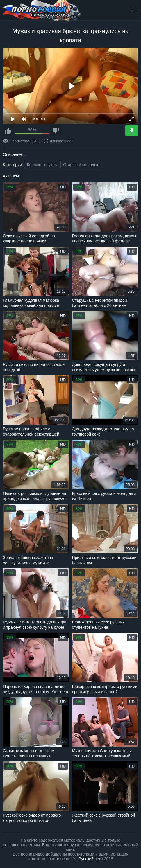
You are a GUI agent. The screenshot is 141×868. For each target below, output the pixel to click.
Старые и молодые (81, 165)
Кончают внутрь (42, 165)
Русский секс (91, 859)
